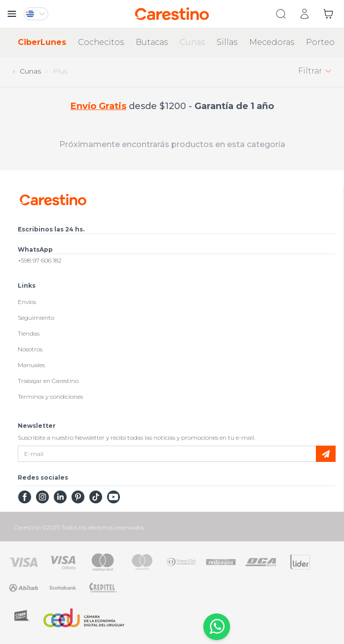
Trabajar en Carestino (48, 381)
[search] (281, 14)
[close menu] (12, 14)
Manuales (31, 365)
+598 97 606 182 (40, 260)
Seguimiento (36, 318)
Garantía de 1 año (234, 106)
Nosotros (30, 349)
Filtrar (315, 71)
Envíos (27, 302)
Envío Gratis (98, 106)
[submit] (326, 454)
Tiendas (29, 333)
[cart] (328, 14)
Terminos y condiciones (50, 397)
